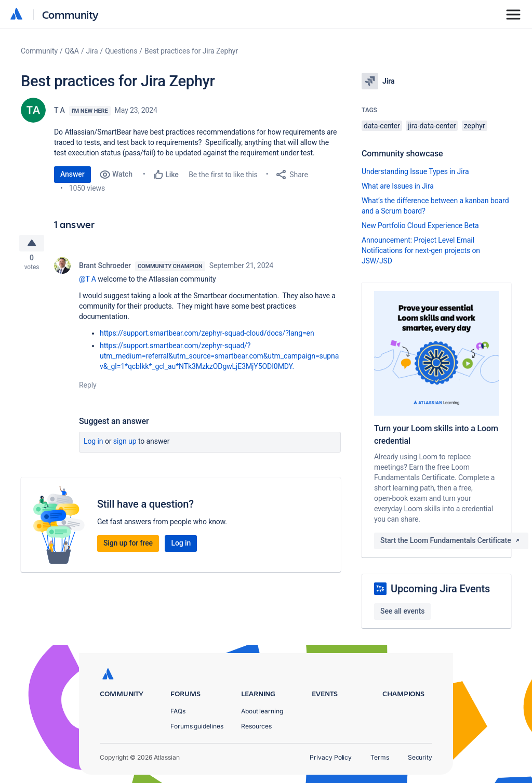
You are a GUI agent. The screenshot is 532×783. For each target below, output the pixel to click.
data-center (382, 126)
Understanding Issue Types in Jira (415, 171)
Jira (92, 51)
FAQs (178, 711)
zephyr (475, 126)
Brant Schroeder (105, 268)
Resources (256, 726)
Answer (72, 174)
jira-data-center (432, 126)
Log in (94, 444)
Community (70, 14)
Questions (121, 51)
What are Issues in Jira (398, 186)
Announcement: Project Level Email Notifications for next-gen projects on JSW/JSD (421, 250)
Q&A (72, 51)
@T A (88, 282)
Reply (88, 388)
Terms (380, 757)
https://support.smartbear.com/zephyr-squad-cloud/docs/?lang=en (207, 336)
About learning (262, 711)
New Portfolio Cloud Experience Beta (420, 225)
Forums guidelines (197, 726)
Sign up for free (128, 546)
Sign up (125, 444)
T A (59, 110)
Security (420, 757)
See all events (402, 611)
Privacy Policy (331, 757)
